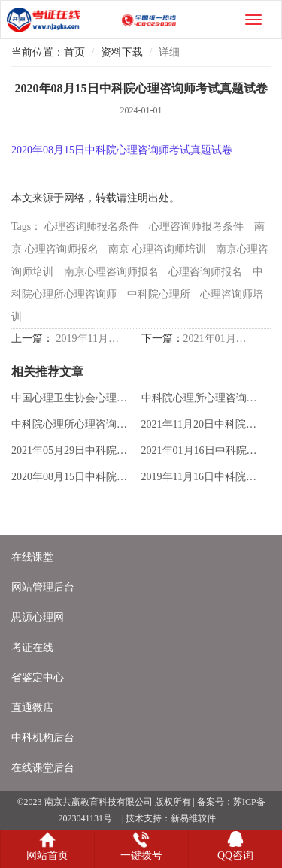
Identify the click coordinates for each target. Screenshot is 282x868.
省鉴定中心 (38, 677)
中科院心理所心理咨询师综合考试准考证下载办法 (73, 424)
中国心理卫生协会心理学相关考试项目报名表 (73, 398)
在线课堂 (32, 557)
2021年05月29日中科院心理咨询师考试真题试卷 (73, 451)
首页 (74, 52)
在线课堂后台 (43, 768)
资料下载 (122, 52)
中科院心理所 (159, 294)
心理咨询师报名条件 (92, 227)
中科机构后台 (43, 738)
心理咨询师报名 (205, 272)
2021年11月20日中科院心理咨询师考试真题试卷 (203, 424)
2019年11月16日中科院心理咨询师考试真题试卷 (89, 339)
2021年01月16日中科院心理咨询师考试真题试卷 (216, 339)
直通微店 (32, 708)
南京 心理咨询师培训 (157, 249)
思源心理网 (38, 617)
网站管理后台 (43, 587)
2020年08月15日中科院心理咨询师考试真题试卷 (73, 477)
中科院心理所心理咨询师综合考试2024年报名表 (203, 398)
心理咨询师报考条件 (196, 227)
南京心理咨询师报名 (111, 272)
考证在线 (32, 647)
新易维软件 (193, 818)
